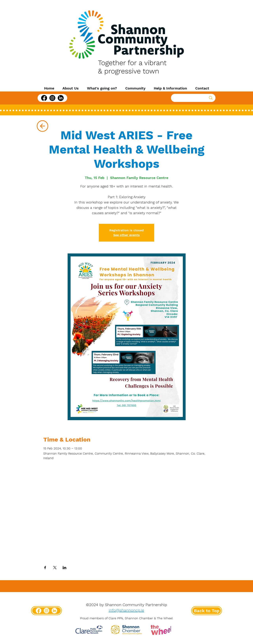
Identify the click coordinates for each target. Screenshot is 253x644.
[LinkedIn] (61, 98)
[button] (71, 88)
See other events (126, 235)
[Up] (42, 126)
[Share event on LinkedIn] (65, 568)
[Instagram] (52, 98)
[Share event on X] (55, 568)
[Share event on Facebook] (45, 568)
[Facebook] (44, 98)
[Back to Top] (207, 611)
